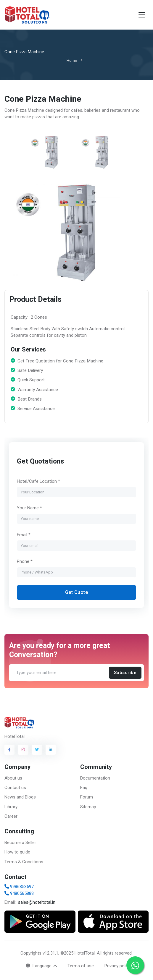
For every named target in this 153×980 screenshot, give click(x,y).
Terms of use (81, 966)
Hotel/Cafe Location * (38, 481)
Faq (84, 788)
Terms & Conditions (24, 862)
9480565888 (19, 893)
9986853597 (19, 887)
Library (11, 807)
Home (72, 60)
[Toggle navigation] (142, 15)
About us (13, 778)
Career (11, 816)
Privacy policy (118, 966)
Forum (87, 797)
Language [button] (39, 966)
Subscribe (125, 673)
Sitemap (88, 807)
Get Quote (77, 592)
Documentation (95, 778)
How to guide (17, 852)
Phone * (25, 561)
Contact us (15, 788)
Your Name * (29, 508)
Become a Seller (20, 843)
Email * (24, 535)
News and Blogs (20, 797)
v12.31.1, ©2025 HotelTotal (69, 953)
